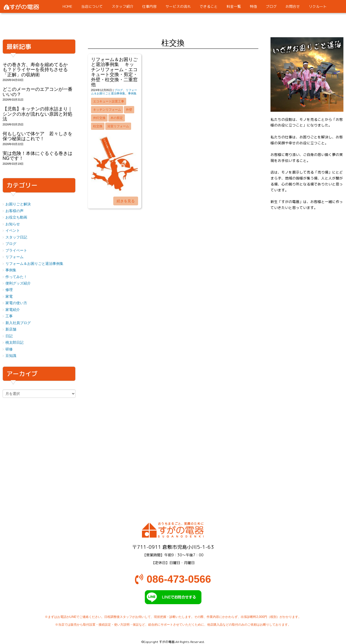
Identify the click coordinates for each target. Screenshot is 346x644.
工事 (9, 316)
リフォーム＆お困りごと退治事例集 (114, 92)
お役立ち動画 (16, 217)
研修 (9, 349)
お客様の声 (14, 211)
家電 (9, 297)
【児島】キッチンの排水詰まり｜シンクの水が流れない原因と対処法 (37, 114)
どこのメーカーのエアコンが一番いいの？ (37, 92)
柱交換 (98, 126)
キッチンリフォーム (107, 110)
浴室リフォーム (118, 126)
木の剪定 (117, 118)
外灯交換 (99, 118)
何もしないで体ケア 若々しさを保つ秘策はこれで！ (37, 136)
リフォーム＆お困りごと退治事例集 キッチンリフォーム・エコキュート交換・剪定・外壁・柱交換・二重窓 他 (117, 72)
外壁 (129, 110)
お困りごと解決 (18, 204)
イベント (13, 231)
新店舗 (11, 329)
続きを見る (126, 201)
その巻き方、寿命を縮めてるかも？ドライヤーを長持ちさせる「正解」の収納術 (35, 70)
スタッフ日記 (16, 237)
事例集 (132, 93)
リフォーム (14, 257)
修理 (9, 290)
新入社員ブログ (18, 323)
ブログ (119, 90)
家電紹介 (13, 310)
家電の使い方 (16, 303)
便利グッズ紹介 (18, 283)
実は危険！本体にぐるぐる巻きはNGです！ (37, 156)
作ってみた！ (16, 277)
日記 (9, 336)
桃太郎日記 (14, 343)
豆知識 (11, 356)
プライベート (16, 250)
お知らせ (13, 224)
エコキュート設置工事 (109, 101)
